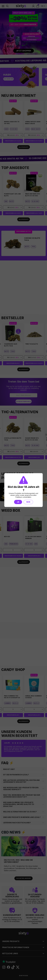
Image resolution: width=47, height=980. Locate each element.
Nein (28, 502)
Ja (18, 502)
